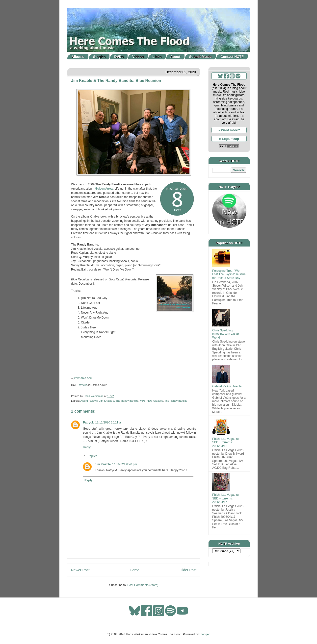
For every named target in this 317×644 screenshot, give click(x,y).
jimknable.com (83, 378)
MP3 (143, 401)
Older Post (188, 570)
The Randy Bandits (176, 401)
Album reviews (89, 401)
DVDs (119, 57)
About (175, 57)
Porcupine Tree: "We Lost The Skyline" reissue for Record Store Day (229, 274)
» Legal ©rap (229, 139)
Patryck (88, 422)
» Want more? (229, 130)
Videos (138, 57)
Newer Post (80, 570)
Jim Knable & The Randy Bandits (119, 401)
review (83, 385)
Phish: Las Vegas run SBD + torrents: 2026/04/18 (226, 442)
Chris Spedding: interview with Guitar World (226, 334)
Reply (87, 447)
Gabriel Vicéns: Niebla (227, 386)
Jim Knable (103, 464)
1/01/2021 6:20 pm (125, 464)
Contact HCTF (232, 57)
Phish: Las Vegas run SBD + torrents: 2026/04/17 (226, 498)
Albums (78, 57)
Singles (99, 57)
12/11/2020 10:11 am (109, 422)
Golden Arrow (104, 189)
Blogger (205, 634)
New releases (155, 401)
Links (157, 57)
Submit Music (200, 57)
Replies (92, 456)
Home (134, 570)
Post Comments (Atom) (143, 585)
